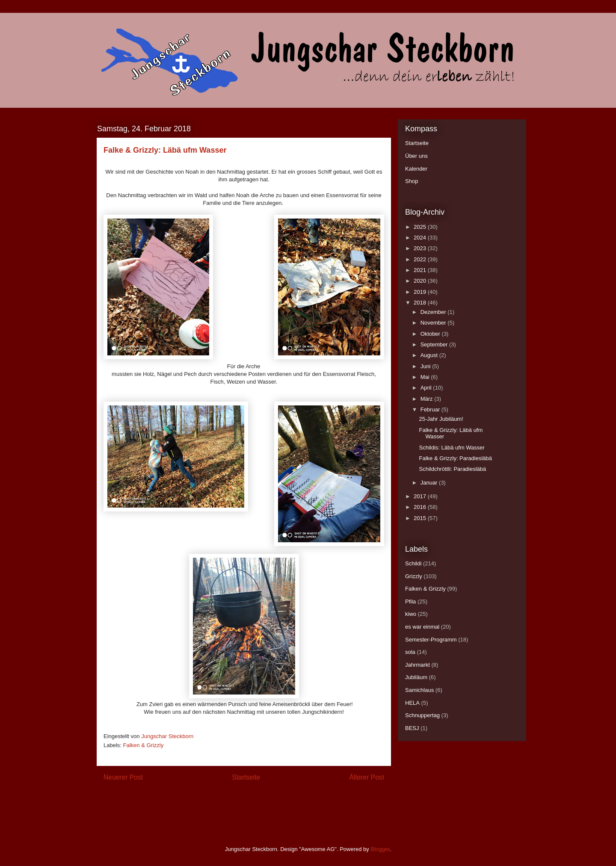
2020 (421, 281)
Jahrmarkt (418, 665)
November (434, 323)
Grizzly (414, 576)
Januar (430, 483)
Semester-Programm (431, 640)
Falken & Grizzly (144, 745)
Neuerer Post (123, 777)
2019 (421, 292)
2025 (421, 227)
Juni (426, 366)
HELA (412, 703)
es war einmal (422, 627)
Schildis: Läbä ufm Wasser (452, 448)
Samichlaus (419, 690)
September (435, 344)
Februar (431, 409)
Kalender (416, 169)
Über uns (416, 156)
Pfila (410, 601)
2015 (421, 518)
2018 (421, 303)
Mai (426, 377)
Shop (412, 181)
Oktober (431, 334)
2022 (421, 259)
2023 (421, 248)
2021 (421, 270)
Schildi (413, 563)
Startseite (246, 777)
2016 (421, 507)
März (428, 399)
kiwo (411, 614)
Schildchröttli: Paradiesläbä (452, 469)
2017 (421, 496)
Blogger (380, 849)
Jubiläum (416, 677)
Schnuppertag (422, 715)
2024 (421, 238)
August (430, 355)
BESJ (412, 728)
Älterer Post (367, 777)
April (427, 388)
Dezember (434, 312)
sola (410, 652)
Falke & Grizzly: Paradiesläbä (455, 458)
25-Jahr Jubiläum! (441, 419)
